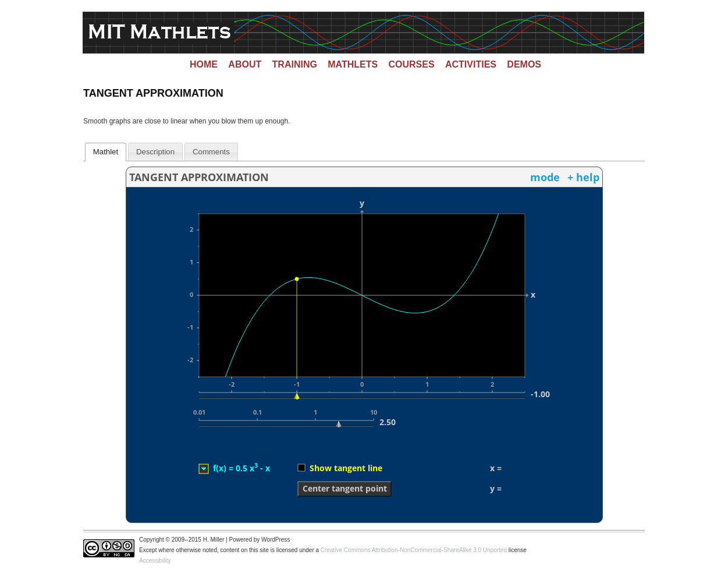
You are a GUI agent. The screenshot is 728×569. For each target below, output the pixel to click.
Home (204, 64)
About (245, 64)
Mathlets (353, 64)
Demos (524, 64)
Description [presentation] (155, 152)
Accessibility (155, 561)
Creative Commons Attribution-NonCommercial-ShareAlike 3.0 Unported (414, 550)
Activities (471, 64)
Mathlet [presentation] (106, 152)
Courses (412, 64)
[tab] (106, 152)
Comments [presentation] (211, 152)
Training (295, 64)
